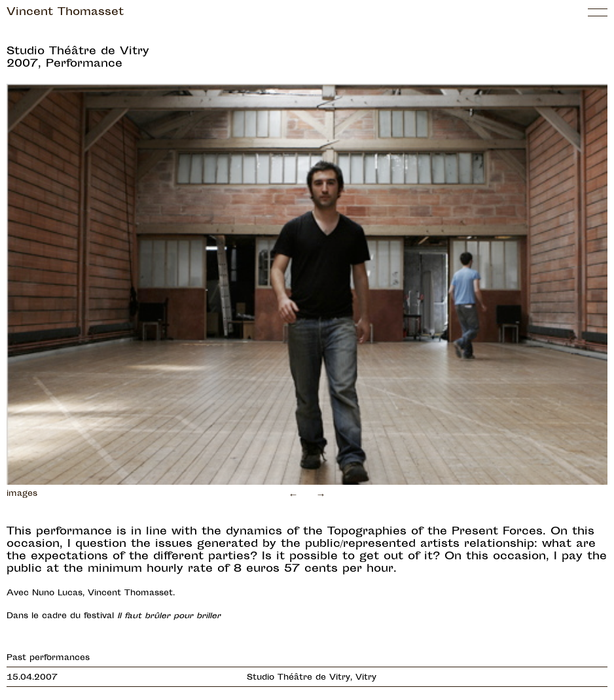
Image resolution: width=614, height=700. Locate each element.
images (22, 494)
